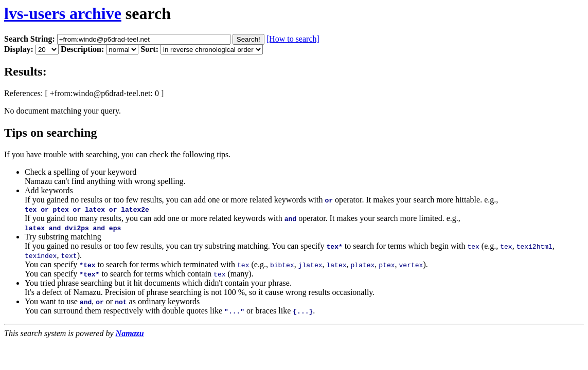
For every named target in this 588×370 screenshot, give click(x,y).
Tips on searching (51, 133)
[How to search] (293, 39)
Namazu (130, 333)
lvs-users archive (63, 13)
